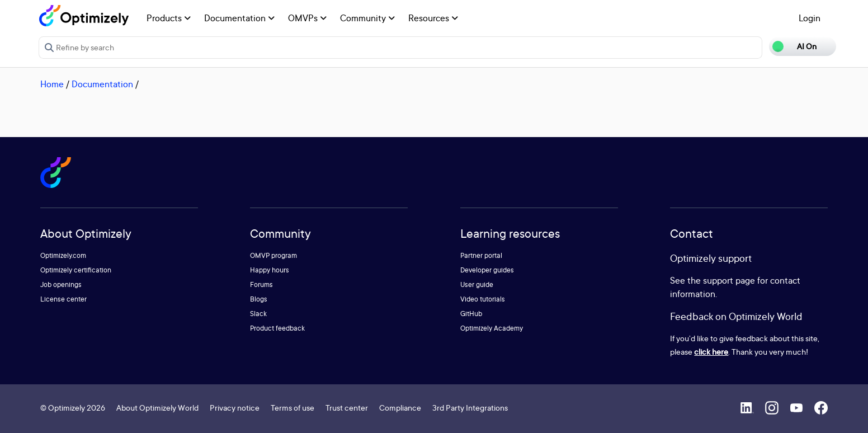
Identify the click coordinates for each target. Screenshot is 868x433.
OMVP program (273, 255)
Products (169, 18)
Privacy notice (235, 408)
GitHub (471, 314)
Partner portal (481, 255)
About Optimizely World (157, 408)
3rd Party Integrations (470, 408)
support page (729, 280)
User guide (477, 284)
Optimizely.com (63, 255)
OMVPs (307, 18)
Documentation (239, 18)
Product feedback (277, 328)
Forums (261, 284)
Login (810, 18)
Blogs (259, 299)
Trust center (347, 408)
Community (367, 18)
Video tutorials (483, 299)
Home (52, 84)
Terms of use (293, 408)
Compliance (400, 408)
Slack (258, 314)
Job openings (61, 284)
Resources (433, 18)
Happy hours (270, 270)
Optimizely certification (76, 270)
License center (63, 299)
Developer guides (487, 270)
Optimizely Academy (492, 328)
